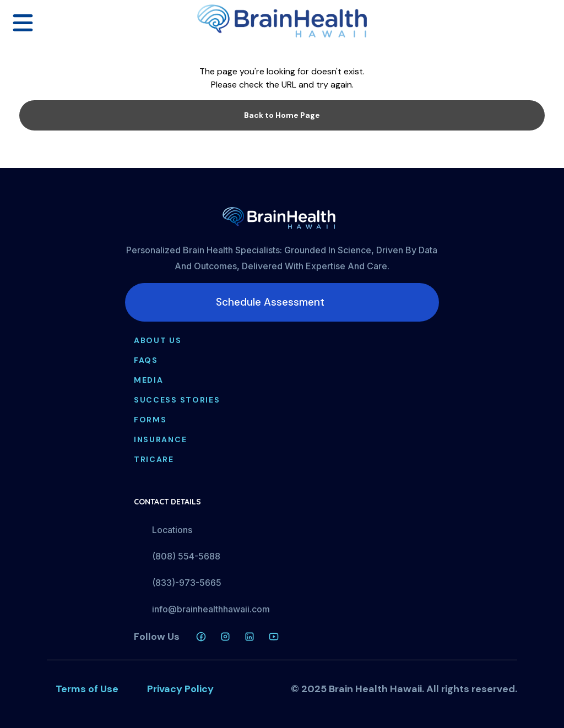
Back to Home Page (282, 115)
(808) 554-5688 (186, 556)
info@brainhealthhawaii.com (211, 609)
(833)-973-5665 (187, 583)
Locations (172, 530)
